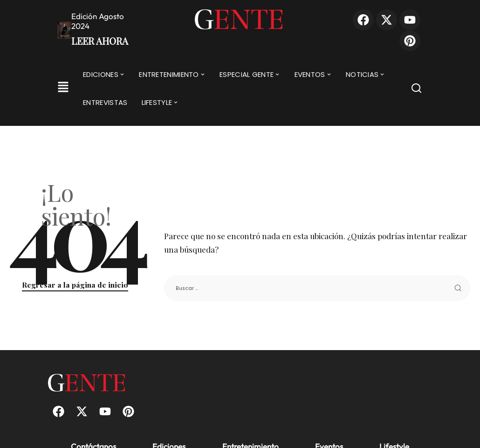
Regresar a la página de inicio (75, 285)
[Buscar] (416, 90)
